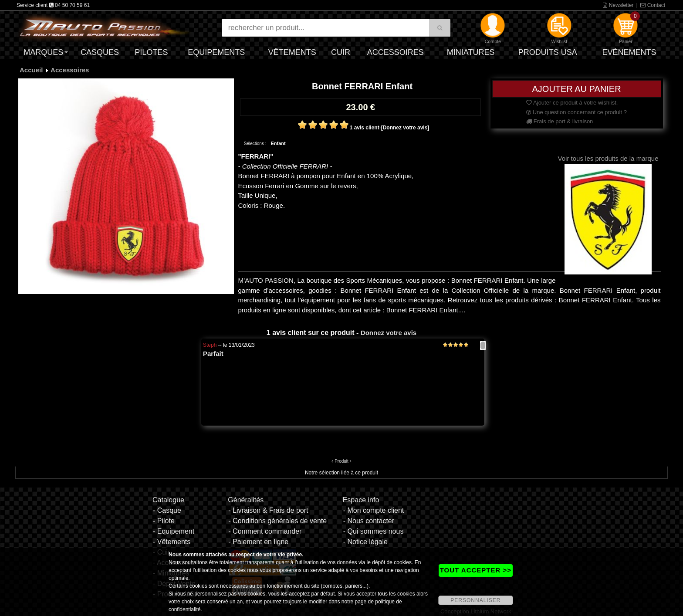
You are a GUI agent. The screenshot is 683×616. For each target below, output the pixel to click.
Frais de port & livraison (560, 121)
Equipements (216, 52)
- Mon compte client (374, 510)
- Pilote (164, 521)
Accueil (31, 70)
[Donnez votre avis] (405, 128)
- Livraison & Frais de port (268, 510)
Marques (43, 52)
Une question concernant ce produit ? (576, 112)
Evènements (629, 52)
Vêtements (292, 52)
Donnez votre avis (389, 333)
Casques (100, 52)
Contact (653, 5)
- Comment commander (265, 531)
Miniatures (471, 52)
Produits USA (548, 52)
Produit (341, 461)
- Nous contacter (369, 521)
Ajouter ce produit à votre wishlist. (572, 103)
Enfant (278, 143)
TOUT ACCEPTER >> (476, 570)
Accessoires (396, 52)
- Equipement (174, 531)
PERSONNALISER (475, 600)
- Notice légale (365, 542)
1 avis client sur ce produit (311, 333)
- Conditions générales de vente (277, 521)
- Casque (167, 510)
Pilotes (151, 52)
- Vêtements (172, 542)
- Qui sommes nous (374, 531)
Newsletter (618, 5)
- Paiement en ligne (258, 542)
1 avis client (365, 128)
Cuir (341, 52)
